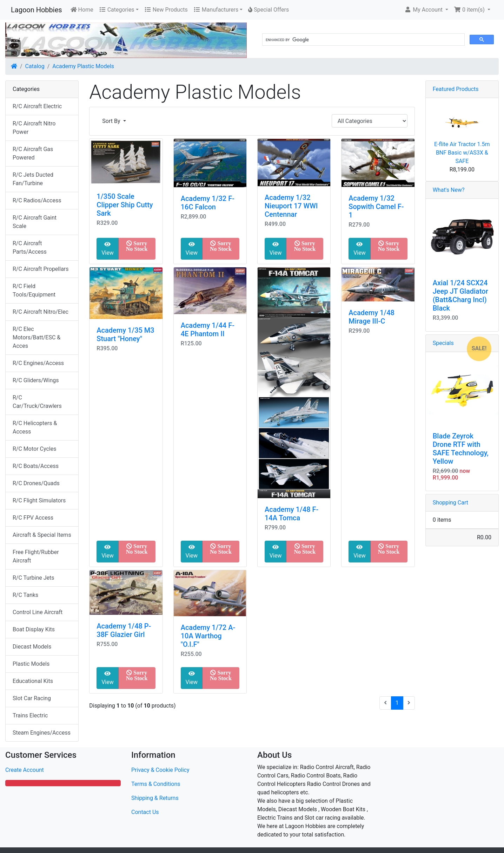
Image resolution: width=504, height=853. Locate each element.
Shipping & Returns (155, 798)
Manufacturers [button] (216, 10)
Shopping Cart (450, 503)
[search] (363, 40)
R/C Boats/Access (36, 466)
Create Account (25, 770)
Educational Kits (33, 681)
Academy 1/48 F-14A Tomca (291, 514)
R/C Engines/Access (38, 363)
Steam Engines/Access (42, 733)
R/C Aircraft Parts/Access (30, 248)
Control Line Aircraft (38, 612)
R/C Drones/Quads (36, 483)
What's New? (449, 190)
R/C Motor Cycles (34, 449)
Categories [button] (117, 10)
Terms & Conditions (156, 784)
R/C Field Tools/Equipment (34, 290)
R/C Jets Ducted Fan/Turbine (33, 179)
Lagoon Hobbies (37, 10)
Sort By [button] (112, 121)
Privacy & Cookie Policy (160, 770)
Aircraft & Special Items (42, 535)
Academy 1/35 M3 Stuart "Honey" (125, 334)
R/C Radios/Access (37, 200)
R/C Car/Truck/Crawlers (37, 402)
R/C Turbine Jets (34, 578)
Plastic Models (31, 664)
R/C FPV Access (33, 518)
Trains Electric (30, 715)
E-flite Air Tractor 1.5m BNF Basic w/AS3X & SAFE (462, 153)
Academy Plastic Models (83, 66)
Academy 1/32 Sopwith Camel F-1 (376, 207)
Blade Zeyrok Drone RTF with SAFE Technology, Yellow (461, 449)
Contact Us (145, 812)
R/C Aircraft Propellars (41, 269)
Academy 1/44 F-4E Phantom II (208, 330)
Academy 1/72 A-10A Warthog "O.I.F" (208, 636)
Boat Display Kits (34, 629)
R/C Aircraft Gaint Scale (35, 222)
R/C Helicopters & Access (35, 427)
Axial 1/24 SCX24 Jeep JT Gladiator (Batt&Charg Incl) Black (460, 295)
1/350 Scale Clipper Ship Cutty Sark (125, 205)
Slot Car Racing (32, 698)
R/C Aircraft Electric (37, 106)
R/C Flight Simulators (39, 500)
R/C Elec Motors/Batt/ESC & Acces (37, 337)
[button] (426, 10)
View (108, 249)
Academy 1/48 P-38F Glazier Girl (124, 630)
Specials (443, 343)
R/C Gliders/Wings (36, 380)
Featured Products (456, 89)
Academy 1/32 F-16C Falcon (208, 203)
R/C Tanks (25, 595)
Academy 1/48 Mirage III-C (372, 317)
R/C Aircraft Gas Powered (33, 153)
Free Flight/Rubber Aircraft (36, 556)
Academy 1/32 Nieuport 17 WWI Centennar (291, 206)
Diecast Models (32, 647)
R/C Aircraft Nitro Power (34, 128)
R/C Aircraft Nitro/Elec (41, 312)
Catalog (35, 66)
